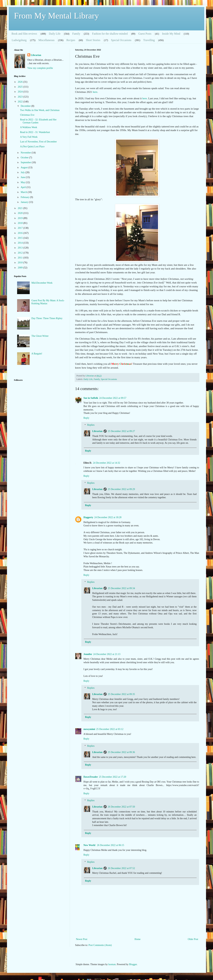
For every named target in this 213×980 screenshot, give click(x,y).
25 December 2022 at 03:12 (110, 729)
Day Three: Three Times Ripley (47, 318)
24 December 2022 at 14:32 (106, 463)
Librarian (97, 431)
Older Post (193, 939)
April (23, 187)
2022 (21, 102)
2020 (21, 213)
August (24, 167)
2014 (21, 243)
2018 (21, 223)
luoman (112, 964)
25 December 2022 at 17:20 (113, 777)
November (26, 153)
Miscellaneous (46, 40)
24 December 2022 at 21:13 (107, 654)
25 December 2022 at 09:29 (121, 489)
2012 (21, 253)
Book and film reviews (24, 34)
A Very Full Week (29, 137)
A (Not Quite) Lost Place (32, 147)
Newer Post (82, 939)
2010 (21, 263)
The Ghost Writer (40, 336)
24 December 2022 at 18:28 (108, 517)
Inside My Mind (171, 34)
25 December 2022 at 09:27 (121, 431)
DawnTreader (91, 777)
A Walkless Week (29, 127)
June (23, 177)
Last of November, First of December (38, 142)
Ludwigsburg (19, 40)
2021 (21, 208)
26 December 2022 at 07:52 (121, 868)
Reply (86, 418)
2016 (21, 233)
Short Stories (93, 40)
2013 (21, 248)
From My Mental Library (56, 16)
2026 (21, 82)
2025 (21, 87)
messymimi (89, 729)
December (26, 106)
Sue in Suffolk (91, 398)
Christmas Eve (27, 115)
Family (76, 34)
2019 (21, 218)
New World (90, 845)
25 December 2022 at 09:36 (121, 752)
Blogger (133, 964)
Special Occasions (121, 40)
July (23, 172)
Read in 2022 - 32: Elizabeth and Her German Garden (38, 121)
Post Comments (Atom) (100, 945)
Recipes (71, 40)
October (25, 158)
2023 (21, 97)
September (26, 162)
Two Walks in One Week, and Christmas (40, 110)
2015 (21, 238)
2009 (21, 268)
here (95, 92)
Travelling (149, 40)
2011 (21, 258)
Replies (91, 425)
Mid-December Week (42, 283)
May (23, 182)
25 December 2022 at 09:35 (121, 694)
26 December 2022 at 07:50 (121, 807)
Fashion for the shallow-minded (110, 34)
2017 (21, 228)
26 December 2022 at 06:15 (111, 845)
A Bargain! (37, 354)
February (25, 197)
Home (138, 939)
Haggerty (88, 517)
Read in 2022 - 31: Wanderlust (35, 132)
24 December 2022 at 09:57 (113, 398)
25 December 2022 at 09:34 (121, 588)
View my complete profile (40, 68)
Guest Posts (145, 34)
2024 (21, 92)
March (24, 192)
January (25, 202)
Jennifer (88, 654)
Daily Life (55, 34)
